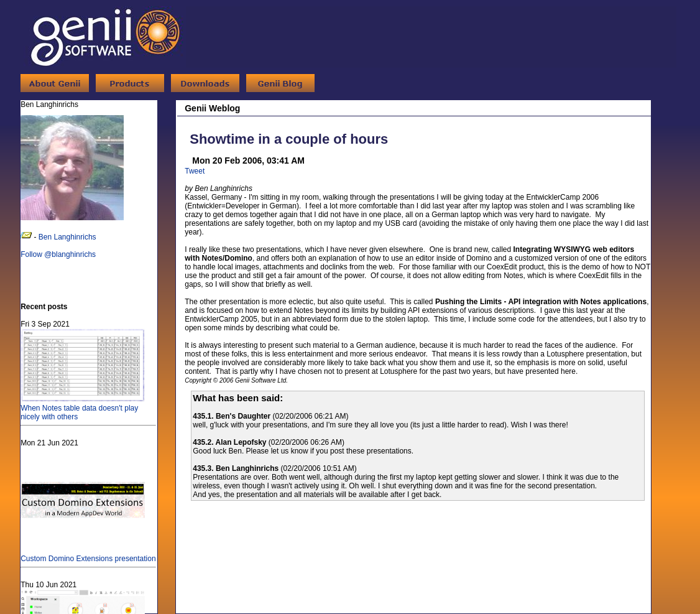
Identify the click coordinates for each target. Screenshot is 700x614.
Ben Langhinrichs (67, 237)
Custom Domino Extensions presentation (88, 554)
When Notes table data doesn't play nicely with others (83, 408)
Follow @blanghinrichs (58, 254)
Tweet (195, 171)
